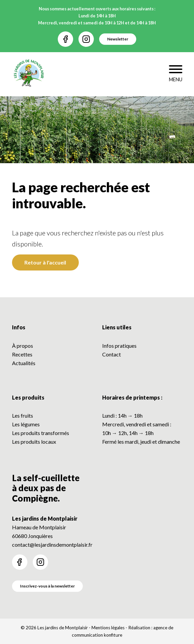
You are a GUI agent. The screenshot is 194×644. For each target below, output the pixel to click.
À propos (23, 346)
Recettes (22, 354)
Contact (112, 354)
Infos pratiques (119, 346)
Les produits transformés (41, 433)
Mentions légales (108, 628)
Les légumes (26, 424)
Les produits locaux (34, 442)
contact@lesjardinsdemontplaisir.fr (52, 545)
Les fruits (23, 415)
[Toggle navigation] (176, 74)
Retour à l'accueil (45, 262)
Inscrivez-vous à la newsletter (47, 586)
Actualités (24, 363)
